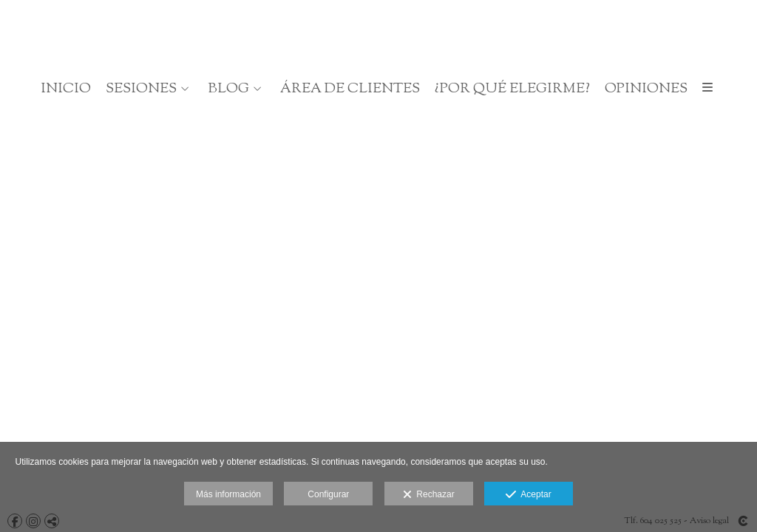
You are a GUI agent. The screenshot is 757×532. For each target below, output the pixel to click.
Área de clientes (350, 89)
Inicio (66, 89)
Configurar (328, 494)
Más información (228, 494)
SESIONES (141, 89)
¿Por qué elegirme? (512, 89)
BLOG (228, 89)
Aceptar (528, 495)
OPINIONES (646, 89)
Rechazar (429, 495)
